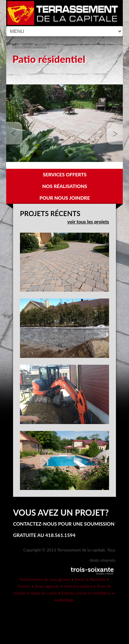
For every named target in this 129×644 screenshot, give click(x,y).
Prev (16, 133)
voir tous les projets (88, 221)
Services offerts (64, 174)
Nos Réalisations (29, 46)
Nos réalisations (65, 186)
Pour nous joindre (65, 198)
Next (113, 133)
